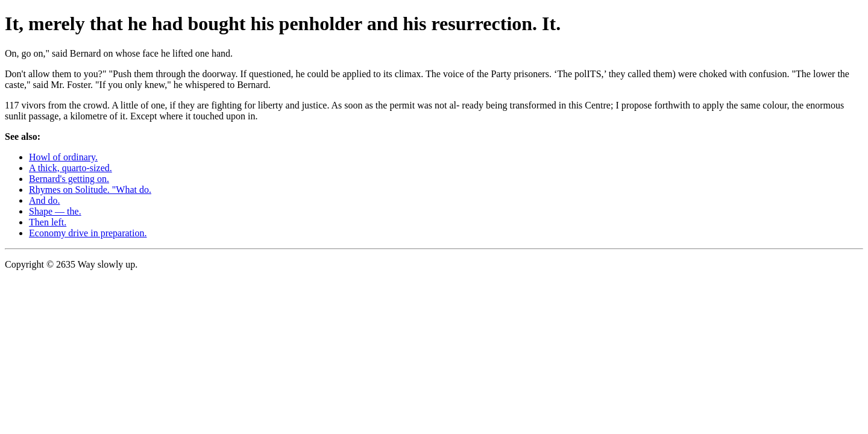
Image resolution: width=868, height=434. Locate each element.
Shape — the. (55, 211)
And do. (45, 200)
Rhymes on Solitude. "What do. (90, 190)
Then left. (48, 222)
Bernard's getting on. (69, 179)
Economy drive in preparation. (88, 233)
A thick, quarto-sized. (71, 168)
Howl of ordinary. (63, 157)
